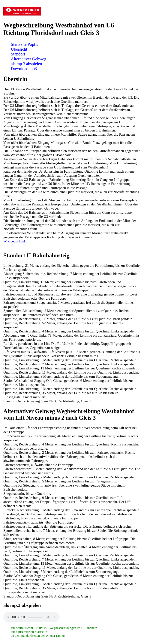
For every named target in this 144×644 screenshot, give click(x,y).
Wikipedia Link (15, 241)
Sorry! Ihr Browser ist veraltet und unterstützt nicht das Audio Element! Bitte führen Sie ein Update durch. (31, 617)
